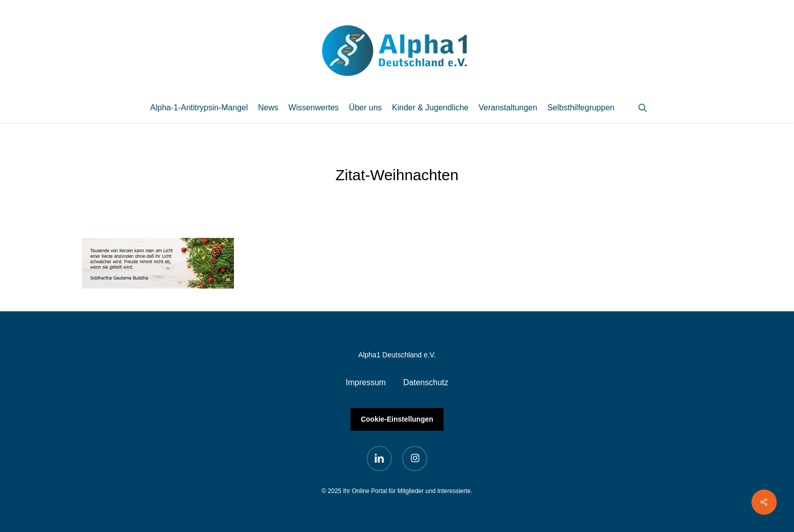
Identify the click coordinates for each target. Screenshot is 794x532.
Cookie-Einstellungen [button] (397, 419)
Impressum (366, 382)
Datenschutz (426, 382)
